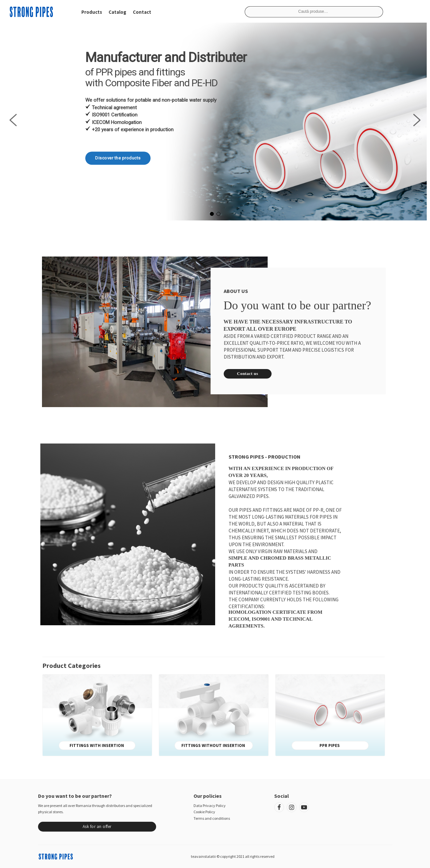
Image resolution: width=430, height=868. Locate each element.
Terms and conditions (212, 818)
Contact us (248, 373)
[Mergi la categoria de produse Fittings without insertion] (214, 712)
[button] (13, 120)
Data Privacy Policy (210, 806)
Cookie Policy (204, 812)
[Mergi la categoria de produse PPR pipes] (330, 712)
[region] (215, 120)
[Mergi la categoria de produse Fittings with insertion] (97, 712)
